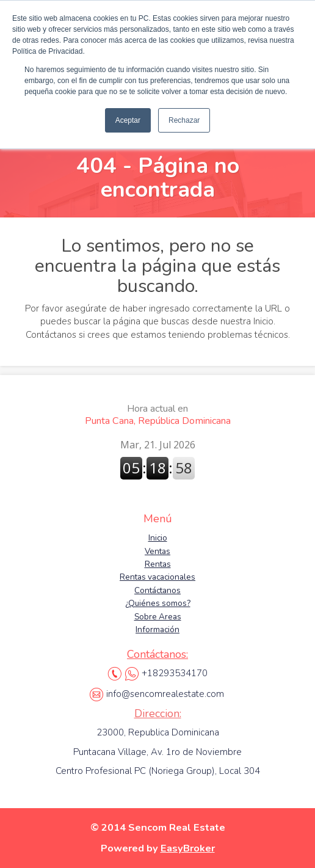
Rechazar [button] (184, 120)
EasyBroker (188, 848)
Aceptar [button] (128, 120)
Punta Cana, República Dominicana (158, 415)
